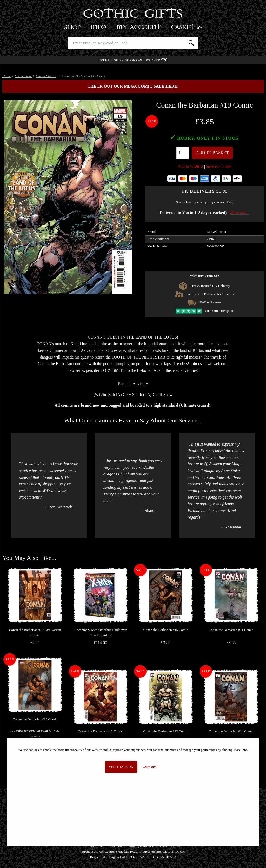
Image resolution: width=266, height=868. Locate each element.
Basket (187, 27)
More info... (240, 213)
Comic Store (23, 76)
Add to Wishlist (191, 166)
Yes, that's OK (121, 767)
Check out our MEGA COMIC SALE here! (133, 86)
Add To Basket (212, 153)
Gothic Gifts (133, 14)
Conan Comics (46, 76)
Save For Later (219, 166)
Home (6, 76)
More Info (150, 767)
